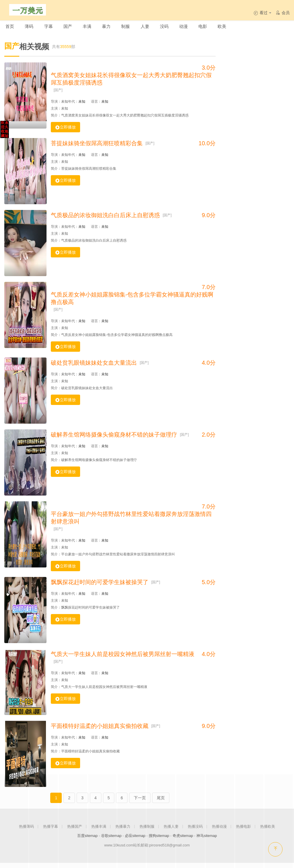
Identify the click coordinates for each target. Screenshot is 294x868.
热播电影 (243, 831)
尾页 (161, 803)
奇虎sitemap (183, 841)
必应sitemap (135, 841)
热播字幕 (51, 831)
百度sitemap (88, 841)
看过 (262, 13)
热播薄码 (26, 831)
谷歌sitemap (111, 841)
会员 (283, 13)
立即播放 (65, 132)
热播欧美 (268, 831)
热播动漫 (219, 831)
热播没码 (195, 831)
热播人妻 (171, 831)
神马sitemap (207, 841)
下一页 (140, 803)
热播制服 (147, 831)
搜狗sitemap (159, 841)
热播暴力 (123, 831)
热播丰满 (99, 831)
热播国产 (75, 831)
